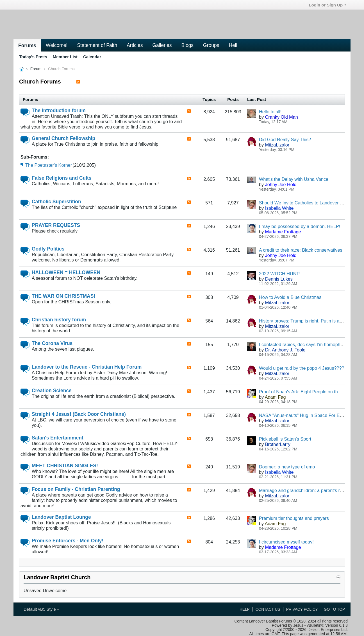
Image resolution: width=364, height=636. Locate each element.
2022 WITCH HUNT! (280, 274)
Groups (211, 45)
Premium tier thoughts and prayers (294, 518)
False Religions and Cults (62, 178)
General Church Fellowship (63, 138)
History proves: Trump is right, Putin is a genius (307, 321)
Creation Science (52, 391)
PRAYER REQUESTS (56, 225)
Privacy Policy (302, 609)
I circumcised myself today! (286, 542)
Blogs (187, 45)
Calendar (92, 57)
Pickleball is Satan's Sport (285, 439)
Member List (65, 57)
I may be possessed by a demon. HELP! (300, 226)
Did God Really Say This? (285, 139)
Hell (233, 45)
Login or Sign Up (327, 5)
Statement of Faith (97, 45)
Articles (135, 45)
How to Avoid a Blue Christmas (290, 297)
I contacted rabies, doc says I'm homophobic (304, 344)
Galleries (162, 45)
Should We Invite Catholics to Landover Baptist (306, 203)
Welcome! (57, 45)
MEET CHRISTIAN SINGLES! (65, 466)
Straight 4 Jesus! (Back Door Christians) (79, 414)
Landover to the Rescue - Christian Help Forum (87, 367)
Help (245, 609)
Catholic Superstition (56, 202)
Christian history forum (59, 320)
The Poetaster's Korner (49, 165)
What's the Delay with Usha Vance (294, 179)
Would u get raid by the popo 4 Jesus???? (302, 368)
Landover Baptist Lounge (61, 517)
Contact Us (268, 609)
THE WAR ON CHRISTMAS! (63, 296)
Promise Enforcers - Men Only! (68, 541)
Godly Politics (48, 249)
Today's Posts (33, 57)
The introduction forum (59, 110)
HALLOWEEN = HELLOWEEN (66, 272)
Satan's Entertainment (58, 438)
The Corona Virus (52, 343)
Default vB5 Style (41, 609)
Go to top (334, 609)
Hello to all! (270, 112)
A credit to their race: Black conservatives (301, 250)
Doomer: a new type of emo (287, 467)
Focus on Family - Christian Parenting (76, 489)
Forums (27, 46)
